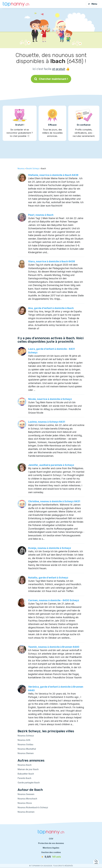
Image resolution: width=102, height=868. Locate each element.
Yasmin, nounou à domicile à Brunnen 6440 (54, 647)
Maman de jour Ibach (28, 769)
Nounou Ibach (25, 765)
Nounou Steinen (26, 753)
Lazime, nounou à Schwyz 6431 (47, 422)
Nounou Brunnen (26, 812)
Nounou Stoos (25, 803)
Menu (93, 4)
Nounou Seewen (26, 794)
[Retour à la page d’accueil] (16, 4)
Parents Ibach (24, 778)
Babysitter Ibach (26, 774)
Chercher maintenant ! (51, 79)
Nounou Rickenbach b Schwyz (33, 807)
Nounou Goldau (25, 744)
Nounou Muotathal (27, 749)
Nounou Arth (24, 740)
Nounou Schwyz (26, 736)
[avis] (51, 857)
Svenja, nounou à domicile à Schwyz (50, 548)
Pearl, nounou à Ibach (41, 215)
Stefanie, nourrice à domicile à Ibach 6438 (53, 175)
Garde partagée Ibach (29, 783)
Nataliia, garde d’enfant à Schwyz (48, 578)
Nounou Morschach (27, 799)
